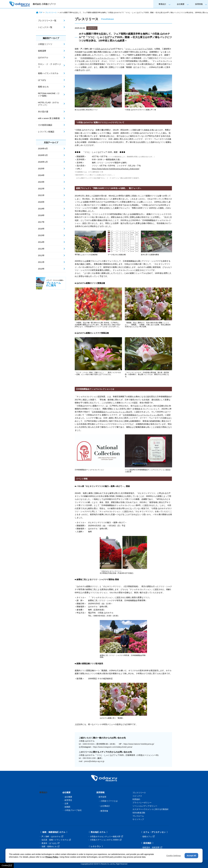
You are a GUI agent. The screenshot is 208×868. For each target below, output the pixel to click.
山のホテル (92, 28)
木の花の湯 (43, 112)
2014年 (41, 242)
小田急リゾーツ (45, 44)
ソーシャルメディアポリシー (145, 806)
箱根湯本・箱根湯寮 (152, 847)
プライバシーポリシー (142, 803)
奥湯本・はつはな (50, 843)
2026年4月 (43, 149)
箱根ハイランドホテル (48, 73)
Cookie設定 (7, 865)
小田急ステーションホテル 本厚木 (106, 840)
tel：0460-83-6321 (87, 744)
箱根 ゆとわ (43, 87)
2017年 (41, 222)
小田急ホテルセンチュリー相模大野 (106, 837)
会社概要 (181, 4)
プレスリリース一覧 (47, 21)
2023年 (41, 182)
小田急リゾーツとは (109, 801)
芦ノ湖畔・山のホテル (52, 837)
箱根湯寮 (42, 51)
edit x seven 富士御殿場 (49, 118)
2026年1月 (43, 162)
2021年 (41, 195)
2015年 (41, 235)
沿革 (66, 804)
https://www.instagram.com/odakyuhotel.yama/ (113, 747)
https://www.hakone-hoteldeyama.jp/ (139, 744)
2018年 (41, 215)
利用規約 (136, 799)
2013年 (41, 249)
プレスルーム (138, 816)
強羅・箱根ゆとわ (50, 846)
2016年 (41, 229)
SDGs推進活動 (139, 813)
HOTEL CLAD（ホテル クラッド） (48, 104)
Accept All (191, 856)
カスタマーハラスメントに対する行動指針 (151, 809)
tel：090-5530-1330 (87, 758)
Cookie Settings (174, 856)
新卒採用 (102, 797)
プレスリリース (51, 13)
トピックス (137, 796)
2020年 (41, 202)
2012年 (41, 255)
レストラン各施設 (46, 132)
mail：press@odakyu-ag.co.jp (92, 761)
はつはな (42, 80)
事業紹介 (162, 4)
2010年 (41, 269)
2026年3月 (43, 155)
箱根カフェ (148, 837)
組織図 (67, 807)
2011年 (41, 262)
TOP (39, 13)
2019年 (41, 209)
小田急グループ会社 (73, 810)
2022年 (41, 189)
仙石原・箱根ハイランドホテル (56, 840)
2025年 (41, 169)
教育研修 (104, 811)
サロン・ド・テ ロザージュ (49, 65)
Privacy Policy (52, 857)
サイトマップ (138, 819)
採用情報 (199, 4)
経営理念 (68, 800)
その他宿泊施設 (45, 125)
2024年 (41, 175)
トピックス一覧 (45, 27)
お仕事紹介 (105, 806)
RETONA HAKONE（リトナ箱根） (49, 95)
